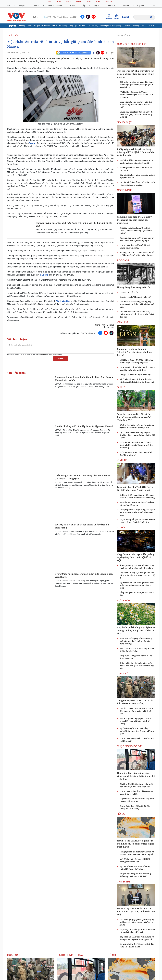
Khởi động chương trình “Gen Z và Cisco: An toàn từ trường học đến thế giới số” (136, 231)
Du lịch (122, 387)
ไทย (153, 6)
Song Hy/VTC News (105, 325)
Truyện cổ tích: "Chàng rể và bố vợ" (135, 297)
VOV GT (109, 2)
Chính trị (21, 26)
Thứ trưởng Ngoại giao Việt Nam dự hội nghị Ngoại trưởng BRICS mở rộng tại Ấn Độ (137, 922)
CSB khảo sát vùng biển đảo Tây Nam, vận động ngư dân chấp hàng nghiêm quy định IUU (137, 85)
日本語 (72, 6)
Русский (126, 6)
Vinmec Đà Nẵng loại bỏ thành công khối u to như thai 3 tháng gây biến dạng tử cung (136, 641)
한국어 (96, 6)
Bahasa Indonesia (55, 6)
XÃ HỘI (121, 527)
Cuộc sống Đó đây (130, 746)
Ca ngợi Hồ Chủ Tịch (129, 292)
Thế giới (36, 26)
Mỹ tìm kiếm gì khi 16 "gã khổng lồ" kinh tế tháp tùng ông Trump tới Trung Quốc (137, 731)
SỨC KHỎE (124, 601)
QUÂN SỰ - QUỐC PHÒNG (133, 44)
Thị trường (63, 26)
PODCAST (123, 260)
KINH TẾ (122, 460)
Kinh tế (55, 26)
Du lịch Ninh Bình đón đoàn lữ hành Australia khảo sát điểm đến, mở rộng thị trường (136, 445)
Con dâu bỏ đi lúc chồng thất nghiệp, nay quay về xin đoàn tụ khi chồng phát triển (137, 304)
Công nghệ (117, 26)
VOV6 (98, 2)
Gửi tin (61, 359)
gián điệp (44, 275)
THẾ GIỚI (13, 35)
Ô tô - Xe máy (92, 26)
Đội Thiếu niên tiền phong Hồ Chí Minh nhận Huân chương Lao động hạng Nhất (137, 585)
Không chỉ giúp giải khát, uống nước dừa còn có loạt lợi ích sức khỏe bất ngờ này (137, 666)
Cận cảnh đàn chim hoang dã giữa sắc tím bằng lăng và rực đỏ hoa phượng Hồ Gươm (137, 435)
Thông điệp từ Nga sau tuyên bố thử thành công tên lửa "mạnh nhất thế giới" (136, 105)
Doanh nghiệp (105, 26)
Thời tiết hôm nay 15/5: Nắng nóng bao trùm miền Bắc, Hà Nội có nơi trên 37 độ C (137, 575)
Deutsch (36, 6)
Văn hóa (144, 26)
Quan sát (123, 674)
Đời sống (136, 26)
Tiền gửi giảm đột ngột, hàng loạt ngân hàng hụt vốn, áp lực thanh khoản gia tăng (137, 512)
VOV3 (69, 2)
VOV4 (78, 2)
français (22, 6)
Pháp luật (73, 26)
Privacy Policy (41, 354)
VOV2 (59, 2)
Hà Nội (35, 17)
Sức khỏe (127, 26)
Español (141, 6)
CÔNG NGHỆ (125, 190)
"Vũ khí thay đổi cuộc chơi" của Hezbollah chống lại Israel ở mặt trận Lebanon (136, 95)
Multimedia (46, 26)
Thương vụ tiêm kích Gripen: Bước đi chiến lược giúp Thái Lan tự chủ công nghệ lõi (136, 115)
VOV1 (49, 2)
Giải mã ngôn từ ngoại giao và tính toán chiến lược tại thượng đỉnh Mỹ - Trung (136, 721)
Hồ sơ (121, 814)
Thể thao (82, 26)
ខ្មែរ (84, 6)
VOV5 (88, 2)
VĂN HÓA (123, 322)
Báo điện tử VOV (124, 35)
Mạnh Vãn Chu (63, 301)
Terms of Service (54, 354)
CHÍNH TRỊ (123, 882)
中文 (9, 6)
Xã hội (29, 26)
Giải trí (152, 26)
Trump (32, 143)
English (126, 17)
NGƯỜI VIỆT (124, 122)
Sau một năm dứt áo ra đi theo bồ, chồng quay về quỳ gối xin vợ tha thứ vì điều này (137, 314)
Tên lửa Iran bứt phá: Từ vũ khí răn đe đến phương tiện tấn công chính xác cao (136, 711)
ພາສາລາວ (111, 6)
